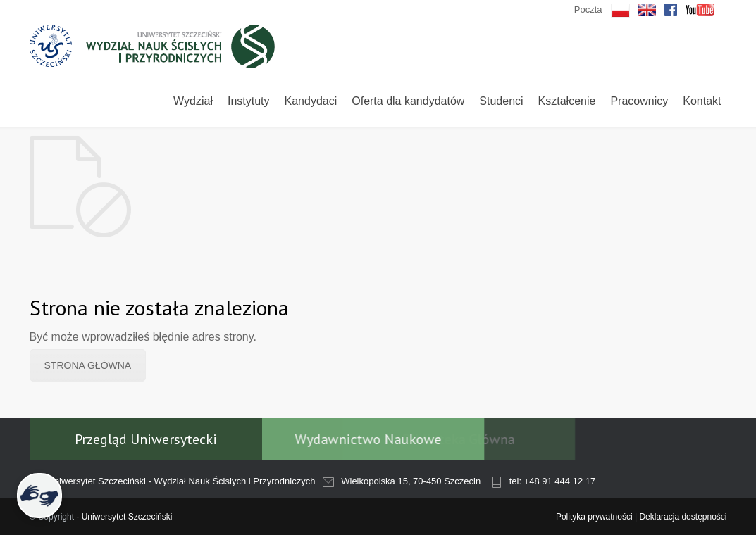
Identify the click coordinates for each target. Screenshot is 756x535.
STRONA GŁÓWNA (88, 365)
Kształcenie (567, 101)
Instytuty (249, 101)
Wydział (193, 101)
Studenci (501, 101)
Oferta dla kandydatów (408, 101)
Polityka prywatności (594, 517)
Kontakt (702, 101)
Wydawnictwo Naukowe (351, 439)
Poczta (588, 10)
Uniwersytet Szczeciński (127, 517)
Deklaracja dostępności (683, 517)
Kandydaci (311, 101)
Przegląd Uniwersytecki (146, 439)
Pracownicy (639, 101)
